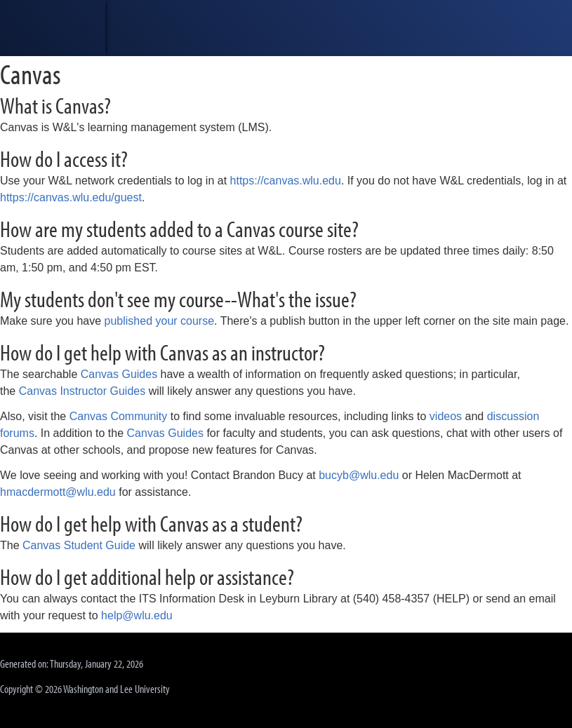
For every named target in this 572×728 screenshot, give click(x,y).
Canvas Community (119, 416)
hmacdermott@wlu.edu (58, 492)
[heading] (53, 28)
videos (446, 416)
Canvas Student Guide (79, 545)
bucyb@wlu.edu (359, 475)
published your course (160, 321)
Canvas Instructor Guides (82, 391)
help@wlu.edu (137, 615)
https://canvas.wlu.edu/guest (71, 197)
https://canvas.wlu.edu (286, 181)
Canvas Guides (119, 374)
